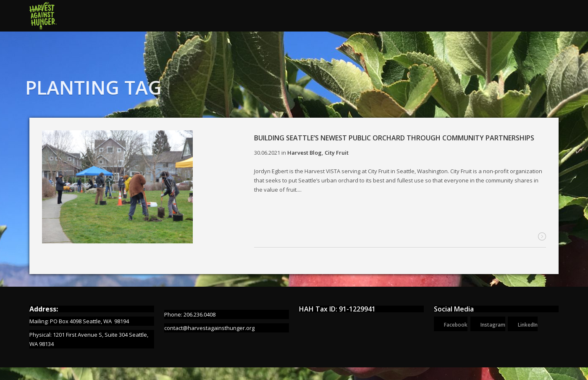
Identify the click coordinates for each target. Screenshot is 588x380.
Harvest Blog (304, 153)
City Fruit (337, 153)
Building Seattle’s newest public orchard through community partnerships (394, 138)
